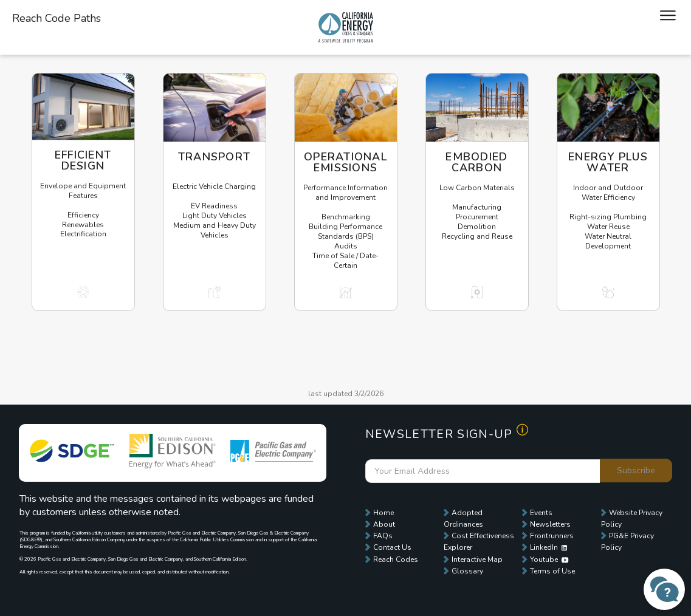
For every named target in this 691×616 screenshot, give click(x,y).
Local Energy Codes (346, 27)
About (384, 524)
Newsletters (550, 524)
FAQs (383, 536)
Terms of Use (552, 571)
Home (383, 513)
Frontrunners (552, 536)
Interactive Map (477, 560)
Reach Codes (396, 560)
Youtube (549, 560)
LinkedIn (548, 547)
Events (541, 513)
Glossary (467, 571)
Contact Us (392, 547)
